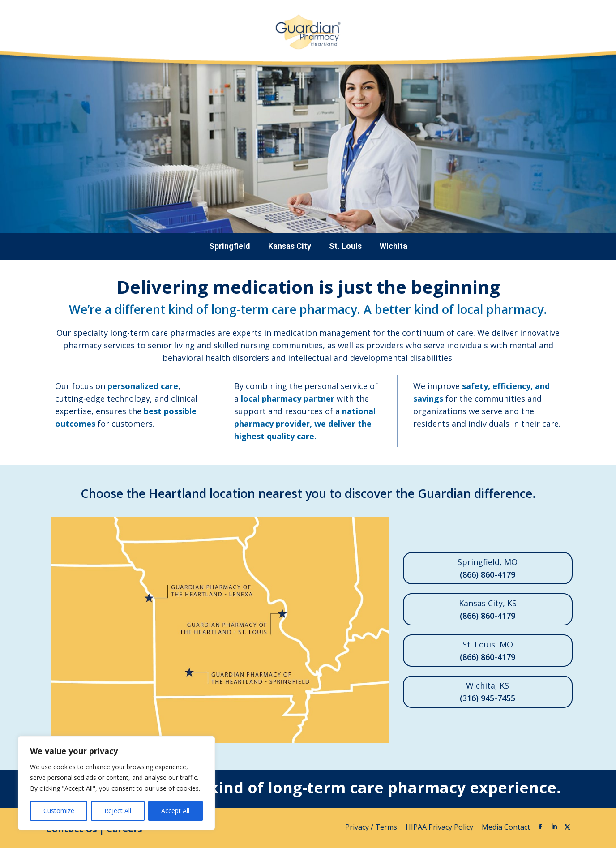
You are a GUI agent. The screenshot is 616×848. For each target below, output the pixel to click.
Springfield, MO (488, 569)
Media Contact (506, 827)
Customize (59, 811)
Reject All (118, 811)
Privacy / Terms (372, 827)
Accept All (175, 811)
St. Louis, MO (488, 651)
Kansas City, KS (488, 610)
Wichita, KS (488, 692)
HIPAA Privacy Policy (440, 827)
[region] (116, 783)
